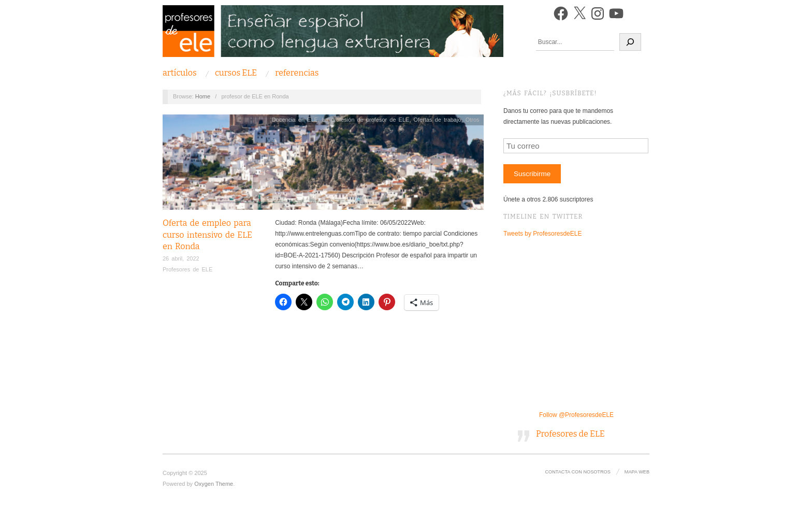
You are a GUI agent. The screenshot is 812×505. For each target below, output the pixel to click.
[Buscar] (630, 42)
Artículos (180, 73)
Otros (473, 120)
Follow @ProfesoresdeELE (576, 415)
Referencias (297, 73)
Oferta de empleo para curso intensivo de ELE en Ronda (207, 235)
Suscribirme (532, 174)
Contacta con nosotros (577, 472)
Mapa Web (637, 472)
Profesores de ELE (187, 269)
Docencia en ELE (295, 120)
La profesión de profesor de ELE (366, 120)
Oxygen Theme (214, 484)
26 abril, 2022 (181, 258)
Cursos (236, 73)
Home (203, 96)
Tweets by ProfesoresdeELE (542, 234)
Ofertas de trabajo (438, 120)
